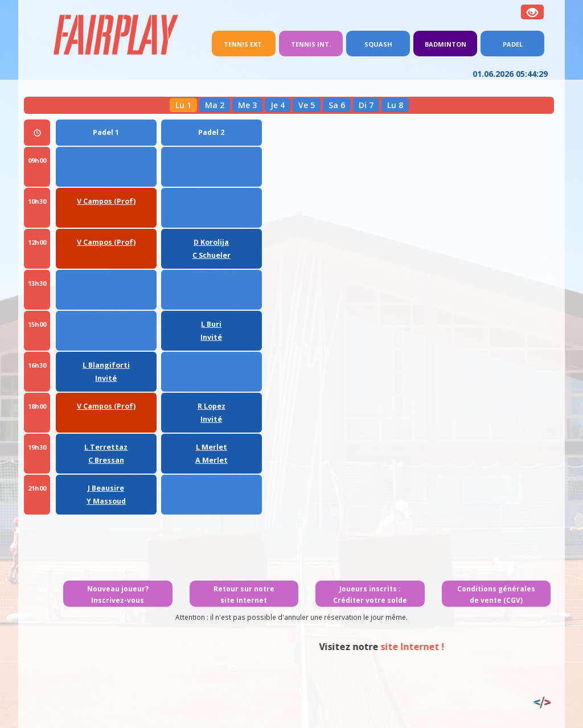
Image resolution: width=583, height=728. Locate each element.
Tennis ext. (250, 43)
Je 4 (278, 105)
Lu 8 (395, 105)
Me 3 (247, 105)
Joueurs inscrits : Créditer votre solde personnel (370, 600)
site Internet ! (463, 647)
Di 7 (366, 105)
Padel (513, 44)
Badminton (446, 44)
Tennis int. (311, 44)
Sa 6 (337, 105)
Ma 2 (215, 105)
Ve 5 (307, 105)
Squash (378, 44)
